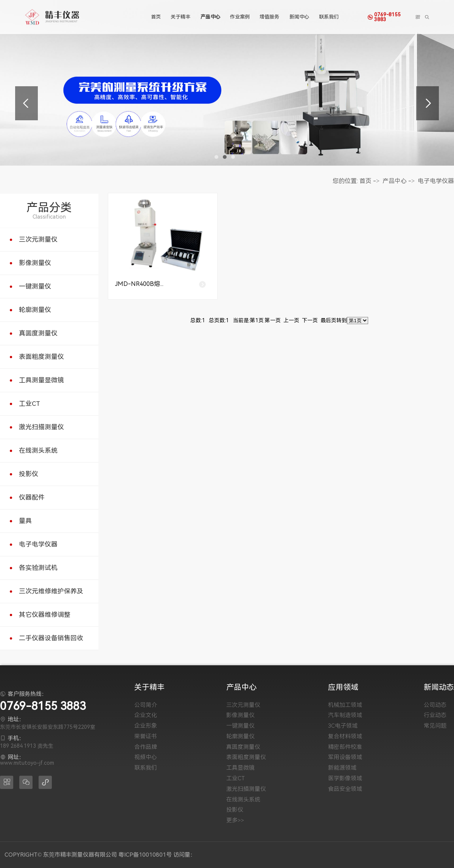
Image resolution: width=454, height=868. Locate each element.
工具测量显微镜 (41, 380)
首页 (155, 17)
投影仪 (29, 474)
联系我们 (328, 17)
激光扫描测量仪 (41, 427)
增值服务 (269, 17)
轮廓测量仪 (35, 310)
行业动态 (435, 715)
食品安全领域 (345, 789)
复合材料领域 (345, 737)
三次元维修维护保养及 (51, 591)
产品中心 (210, 17)
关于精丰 (180, 17)
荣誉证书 (146, 737)
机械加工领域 (345, 705)
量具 (25, 521)
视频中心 (146, 757)
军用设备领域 (345, 757)
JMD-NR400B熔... (139, 284)
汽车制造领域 (345, 715)
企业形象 (146, 726)
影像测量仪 (35, 263)
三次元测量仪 (38, 239)
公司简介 (146, 705)
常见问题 (435, 726)
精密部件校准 (345, 747)
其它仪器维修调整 (45, 615)
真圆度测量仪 (38, 333)
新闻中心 (299, 17)
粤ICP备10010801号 (145, 855)
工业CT (30, 404)
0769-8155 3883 (394, 17)
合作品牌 (146, 747)
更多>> (235, 821)
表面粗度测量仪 (41, 357)
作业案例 (239, 17)
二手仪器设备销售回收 (51, 638)
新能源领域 (342, 768)
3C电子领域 (343, 726)
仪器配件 (32, 497)
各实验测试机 (38, 568)
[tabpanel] (227, 83)
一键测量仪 (35, 286)
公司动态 (435, 705)
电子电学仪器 (38, 544)
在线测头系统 (38, 450)
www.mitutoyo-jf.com (27, 763)
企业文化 (146, 715)
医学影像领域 (345, 779)
